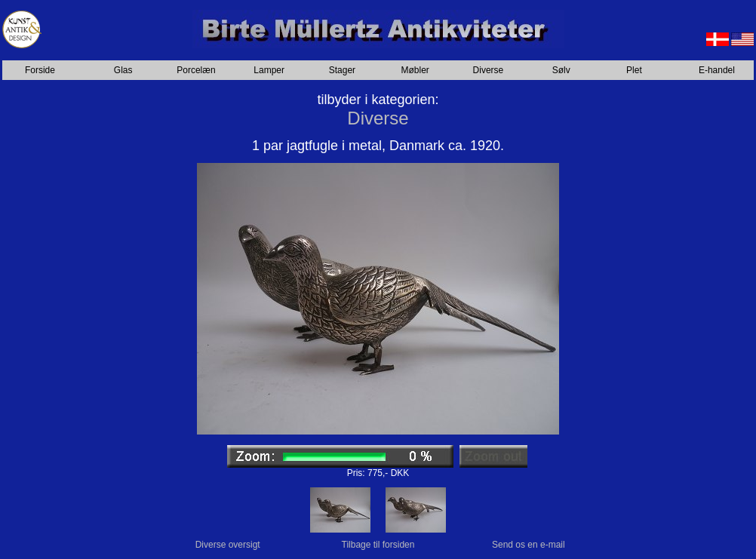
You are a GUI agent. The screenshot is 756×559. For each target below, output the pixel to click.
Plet (634, 70)
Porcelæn (196, 70)
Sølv (561, 70)
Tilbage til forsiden (378, 545)
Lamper (269, 70)
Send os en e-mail (529, 545)
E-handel (717, 70)
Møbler (415, 70)
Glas (123, 70)
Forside (40, 70)
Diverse (489, 70)
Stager (342, 70)
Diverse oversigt (228, 545)
